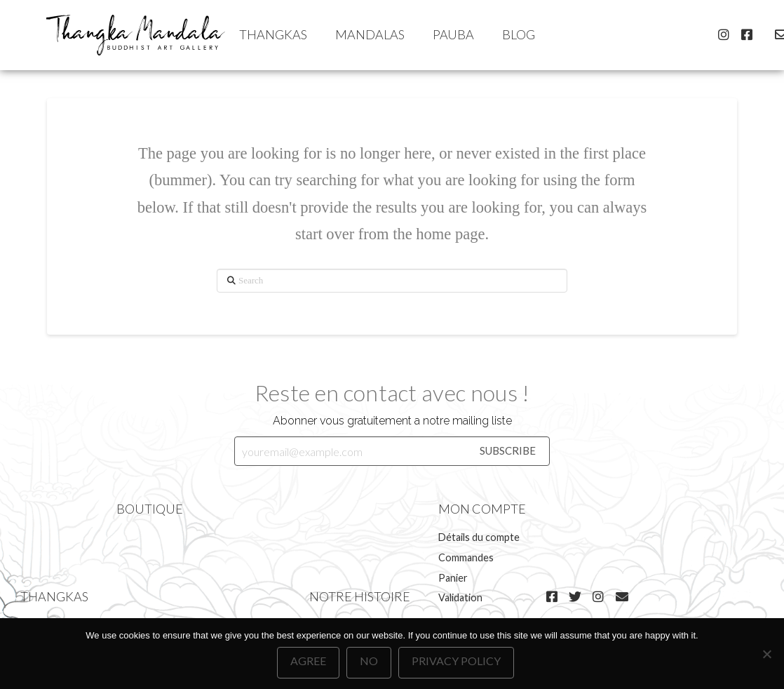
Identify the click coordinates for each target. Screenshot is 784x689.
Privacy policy (456, 661)
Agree (308, 661)
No (369, 661)
